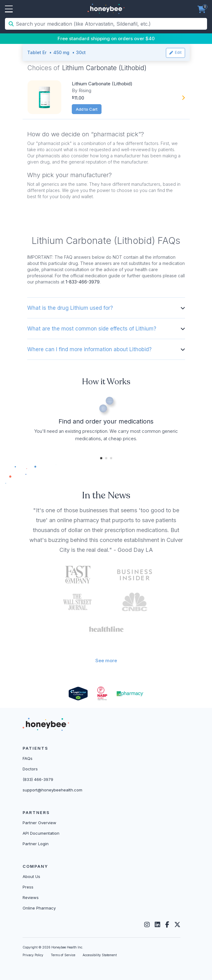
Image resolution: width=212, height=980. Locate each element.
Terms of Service (63, 955)
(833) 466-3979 (38, 779)
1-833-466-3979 (83, 282)
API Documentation (41, 833)
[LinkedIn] (158, 925)
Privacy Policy (33, 955)
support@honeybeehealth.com (52, 790)
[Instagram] (147, 925)
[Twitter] (177, 925)
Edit (175, 52)
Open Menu (9, 9)
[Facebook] (167, 925)
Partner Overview (39, 823)
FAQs (28, 758)
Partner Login (36, 844)
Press (28, 887)
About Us (31, 876)
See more (106, 660)
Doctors (30, 769)
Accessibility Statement (100, 955)
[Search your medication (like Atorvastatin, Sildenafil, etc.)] (111, 24)
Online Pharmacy (39, 908)
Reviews (31, 897)
